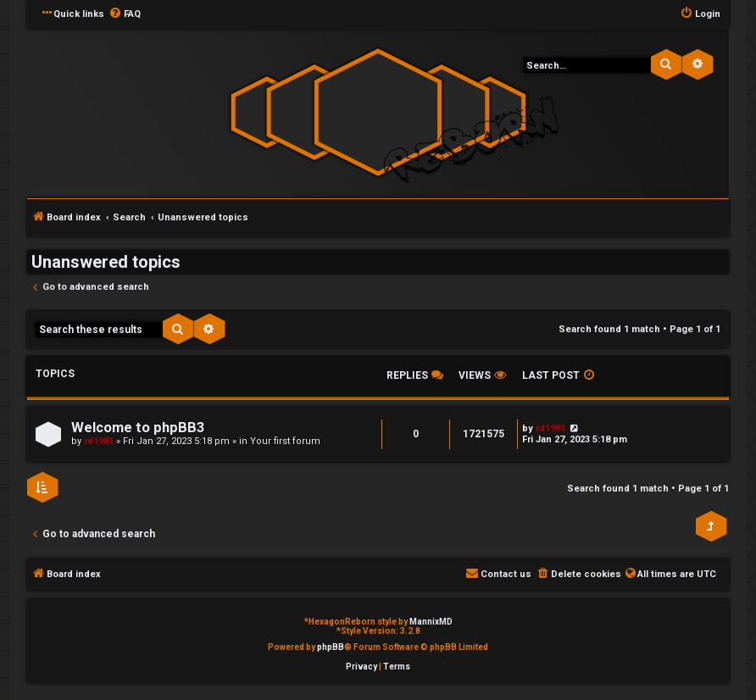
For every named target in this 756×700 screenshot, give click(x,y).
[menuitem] (125, 14)
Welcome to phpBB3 (138, 428)
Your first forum (285, 441)
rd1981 (99, 441)
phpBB (331, 647)
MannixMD (431, 622)
